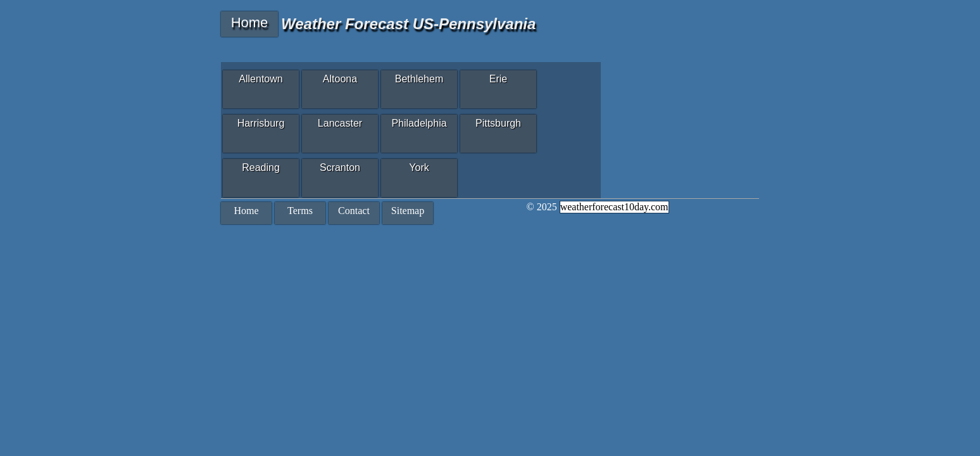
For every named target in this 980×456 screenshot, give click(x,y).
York (419, 168)
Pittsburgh (498, 123)
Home (250, 22)
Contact (354, 211)
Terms (300, 211)
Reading (261, 168)
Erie (498, 79)
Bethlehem (419, 79)
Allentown (261, 79)
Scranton (340, 168)
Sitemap (408, 211)
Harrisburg (261, 123)
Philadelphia (419, 123)
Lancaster (340, 123)
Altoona (340, 79)
